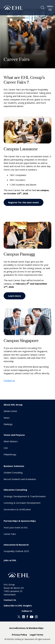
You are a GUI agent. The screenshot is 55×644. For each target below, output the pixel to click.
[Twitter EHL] (19, 617)
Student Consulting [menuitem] (13, 472)
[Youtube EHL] (32, 617)
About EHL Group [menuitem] (13, 405)
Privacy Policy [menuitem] (19, 635)
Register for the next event (24, 202)
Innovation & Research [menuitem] (16, 545)
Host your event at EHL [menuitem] (16, 527)
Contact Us (10, 600)
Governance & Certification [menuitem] (17, 509)
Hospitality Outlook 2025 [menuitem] (16, 551)
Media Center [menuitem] (10, 411)
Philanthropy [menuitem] (10, 454)
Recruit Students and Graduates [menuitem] (20, 479)
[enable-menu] (50, 10)
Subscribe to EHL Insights (18, 605)
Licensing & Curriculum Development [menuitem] (22, 503)
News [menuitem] (7, 418)
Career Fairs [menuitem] (10, 534)
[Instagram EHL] (36, 617)
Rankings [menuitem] (8, 424)
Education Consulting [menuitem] (15, 490)
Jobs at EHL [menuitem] (10, 560)
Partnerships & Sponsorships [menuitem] (20, 521)
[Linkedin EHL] (24, 617)
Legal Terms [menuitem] (37, 635)
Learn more (15, 296)
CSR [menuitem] (6, 448)
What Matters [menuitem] (11, 441)
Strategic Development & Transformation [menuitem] (25, 496)
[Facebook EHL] (27, 617)
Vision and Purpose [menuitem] (14, 435)
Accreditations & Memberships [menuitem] (26, 628)
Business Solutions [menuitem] (14, 466)
